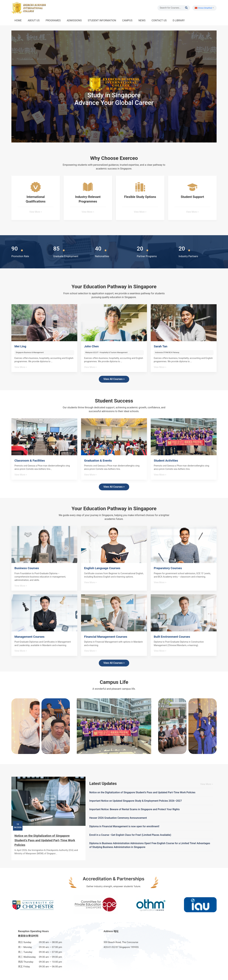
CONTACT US (159, 20)
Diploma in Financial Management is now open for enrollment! (124, 826)
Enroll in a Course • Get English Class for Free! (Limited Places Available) (130, 835)
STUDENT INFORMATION (102, 20)
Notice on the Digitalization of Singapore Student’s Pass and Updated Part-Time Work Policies (45, 840)
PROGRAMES (53, 20)
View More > (36, 212)
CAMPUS (127, 20)
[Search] (172, 8)
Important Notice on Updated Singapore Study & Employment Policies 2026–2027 (136, 801)
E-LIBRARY (179, 20)
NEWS (142, 20)
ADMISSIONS (74, 20)
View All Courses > (114, 379)
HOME (18, 20)
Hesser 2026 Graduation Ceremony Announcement (118, 818)
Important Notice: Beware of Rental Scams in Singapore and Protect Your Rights (135, 809)
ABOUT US (34, 20)
